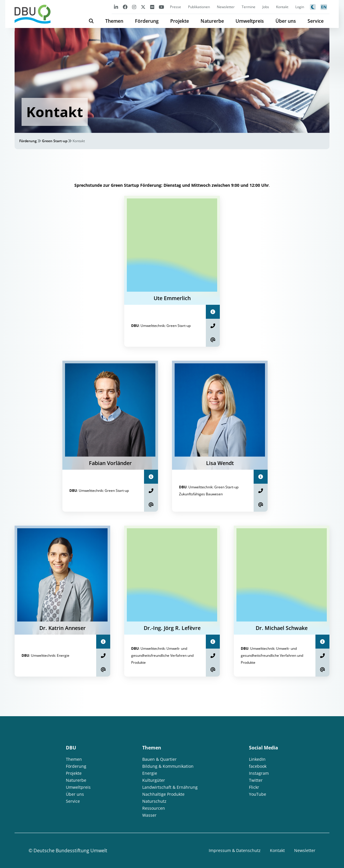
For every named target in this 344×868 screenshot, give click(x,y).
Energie (150, 773)
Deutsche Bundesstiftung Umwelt (70, 851)
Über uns (286, 21)
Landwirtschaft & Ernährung (170, 787)
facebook (258, 766)
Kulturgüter (154, 780)
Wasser (149, 815)
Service (316, 21)
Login (300, 7)
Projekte (180, 21)
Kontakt (282, 7)
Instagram (259, 773)
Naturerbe (212, 21)
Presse (175, 7)
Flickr (254, 787)
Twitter (256, 780)
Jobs (266, 7)
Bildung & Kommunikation (168, 766)
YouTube (258, 794)
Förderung (147, 21)
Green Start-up (55, 141)
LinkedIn (257, 759)
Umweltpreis (250, 21)
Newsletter (226, 7)
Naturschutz (154, 801)
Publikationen (199, 7)
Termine (249, 7)
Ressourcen (154, 808)
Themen (114, 21)
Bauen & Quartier (159, 759)
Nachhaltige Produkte (163, 794)
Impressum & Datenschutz (235, 850)
